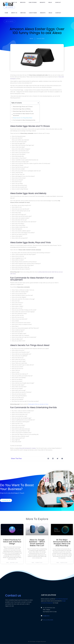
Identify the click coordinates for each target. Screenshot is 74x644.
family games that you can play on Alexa (38, 404)
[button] (38, 103)
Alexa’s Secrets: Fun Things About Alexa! (23, 118)
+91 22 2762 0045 (48, 620)
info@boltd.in (46, 616)
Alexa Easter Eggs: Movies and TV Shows (23, 107)
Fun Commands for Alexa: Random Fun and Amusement (23, 115)
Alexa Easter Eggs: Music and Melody (22, 109)
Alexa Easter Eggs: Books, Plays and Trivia (23, 111)
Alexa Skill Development (61, 599)
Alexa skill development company (27, 448)
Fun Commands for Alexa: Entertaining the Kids (24, 120)
